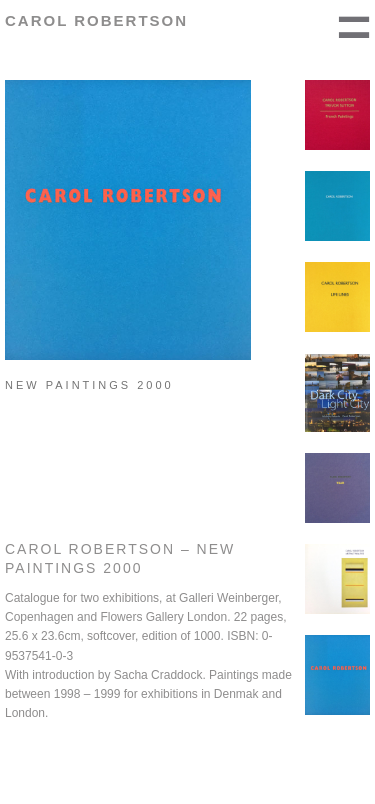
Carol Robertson (96, 20)
